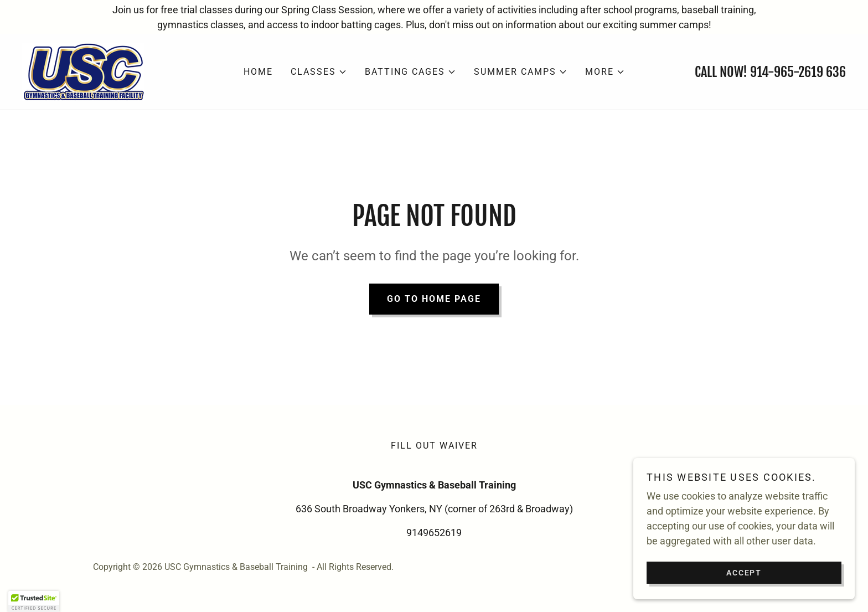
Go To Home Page (434, 299)
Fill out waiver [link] (434, 446)
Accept (744, 572)
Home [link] (258, 72)
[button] (319, 72)
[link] (83, 71)
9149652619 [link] (434, 533)
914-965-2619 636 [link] (798, 72)
